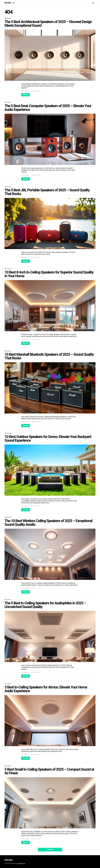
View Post (26, 95)
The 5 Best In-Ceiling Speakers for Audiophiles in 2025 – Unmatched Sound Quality (45, 605)
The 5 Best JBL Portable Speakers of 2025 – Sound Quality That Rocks (47, 192)
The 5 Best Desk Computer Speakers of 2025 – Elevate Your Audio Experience (48, 108)
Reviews (8, 18)
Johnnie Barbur (25, 91)
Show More (50, 850)
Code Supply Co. (21, 863)
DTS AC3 (8, 3)
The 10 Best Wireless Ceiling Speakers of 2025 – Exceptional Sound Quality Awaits (48, 523)
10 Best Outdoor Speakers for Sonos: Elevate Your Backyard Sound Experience (48, 439)
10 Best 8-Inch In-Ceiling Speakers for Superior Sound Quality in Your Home (49, 274)
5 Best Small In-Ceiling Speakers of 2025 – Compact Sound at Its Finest (49, 771)
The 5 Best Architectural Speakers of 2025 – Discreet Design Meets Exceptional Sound (48, 24)
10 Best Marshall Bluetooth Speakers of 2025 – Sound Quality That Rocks (49, 356)
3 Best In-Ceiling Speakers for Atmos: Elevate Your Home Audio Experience (46, 689)
